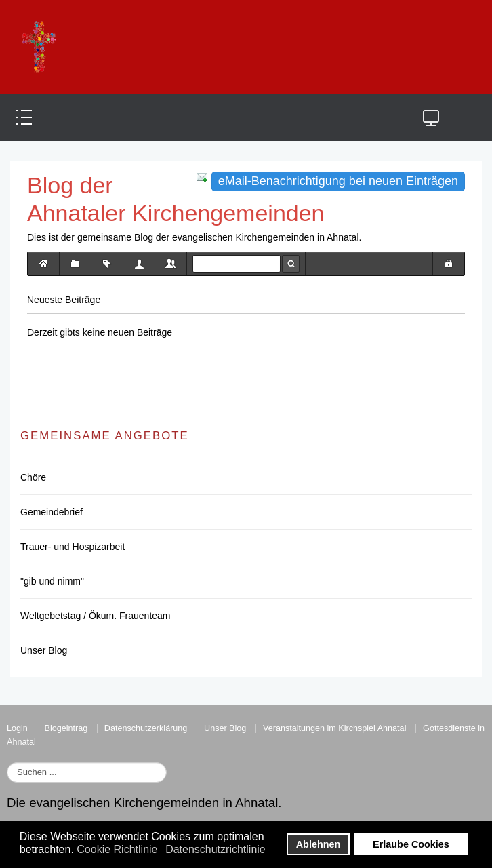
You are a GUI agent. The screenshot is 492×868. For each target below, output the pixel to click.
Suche (291, 264)
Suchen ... (7, 763)
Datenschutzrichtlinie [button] (216, 849)
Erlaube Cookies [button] (411, 844)
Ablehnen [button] (319, 844)
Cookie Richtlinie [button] (117, 849)
